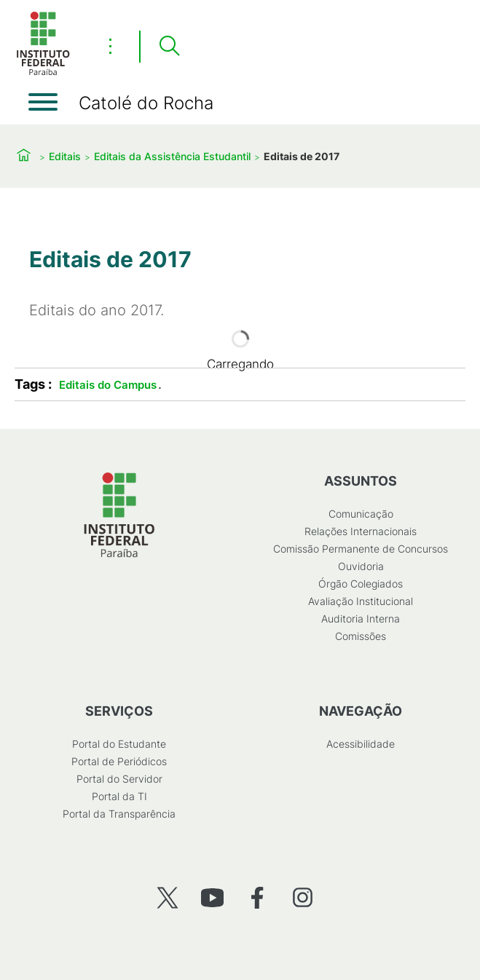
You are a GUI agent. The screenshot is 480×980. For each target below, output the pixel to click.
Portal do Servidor (119, 779)
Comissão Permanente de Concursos (361, 549)
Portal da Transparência (119, 814)
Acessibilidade (361, 744)
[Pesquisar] (169, 47)
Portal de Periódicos (119, 761)
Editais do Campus (108, 385)
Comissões (361, 636)
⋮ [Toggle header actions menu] (110, 46)
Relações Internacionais (361, 531)
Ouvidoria (361, 566)
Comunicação (361, 514)
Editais (65, 156)
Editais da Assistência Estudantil (172, 156)
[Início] (43, 72)
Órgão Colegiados (361, 584)
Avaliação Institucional (361, 601)
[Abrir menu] (43, 102)
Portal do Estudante (119, 744)
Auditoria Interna (361, 619)
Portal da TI (119, 796)
